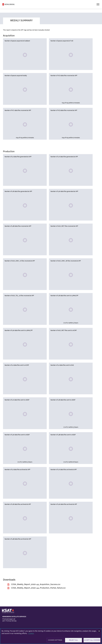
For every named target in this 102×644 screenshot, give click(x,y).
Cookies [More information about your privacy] (31, 634)
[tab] (21, 20)
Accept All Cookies (92, 641)
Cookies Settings (55, 641)
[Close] (99, 632)
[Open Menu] (98, 4)
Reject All (73, 641)
